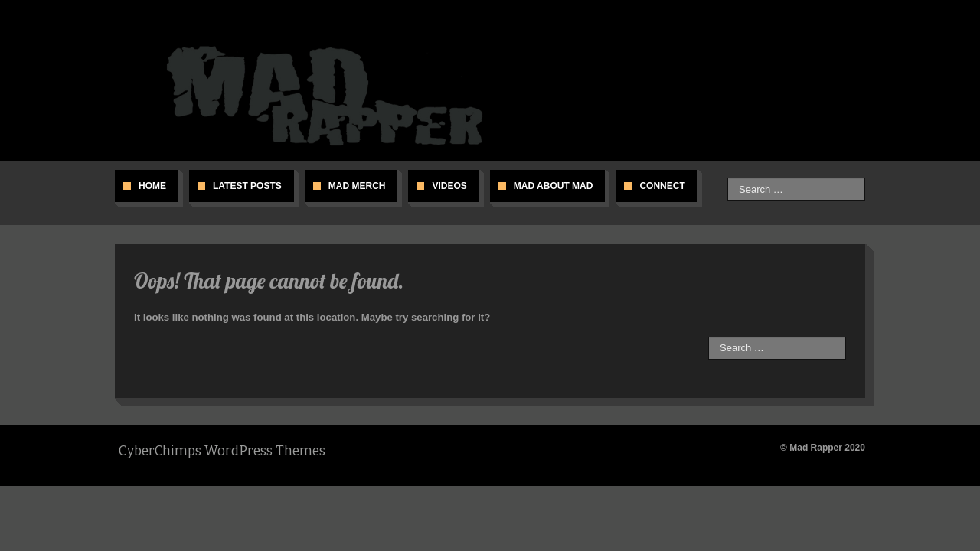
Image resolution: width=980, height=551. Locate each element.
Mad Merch (357, 186)
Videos (449, 186)
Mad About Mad (554, 186)
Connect (662, 186)
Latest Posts (247, 186)
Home (152, 186)
